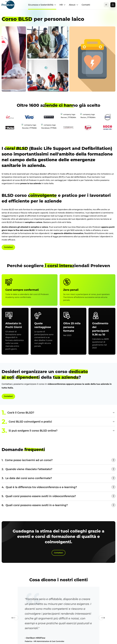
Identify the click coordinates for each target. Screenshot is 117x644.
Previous (11, 630)
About (74, 5)
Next (106, 630)
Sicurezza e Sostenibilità (42, 5)
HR (63, 5)
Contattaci (9, 248)
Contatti (86, 5)
